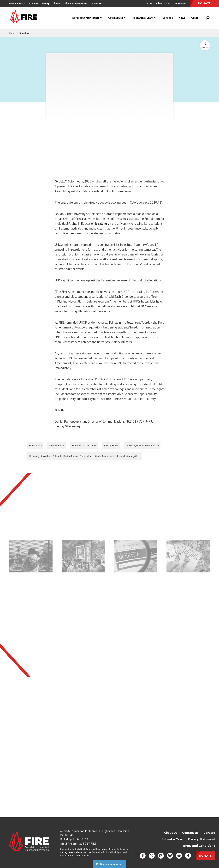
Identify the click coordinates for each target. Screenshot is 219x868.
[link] (23, 18)
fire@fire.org (68, 844)
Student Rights (57, 445)
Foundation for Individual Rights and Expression (100, 831)
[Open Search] (208, 18)
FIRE (125, 379)
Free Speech (35, 445)
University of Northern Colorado (142, 445)
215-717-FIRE (88, 844)
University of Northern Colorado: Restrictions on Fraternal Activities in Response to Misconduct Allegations (85, 456)
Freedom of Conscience (84, 445)
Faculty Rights (111, 445)
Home (12, 33)
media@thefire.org (67, 426)
